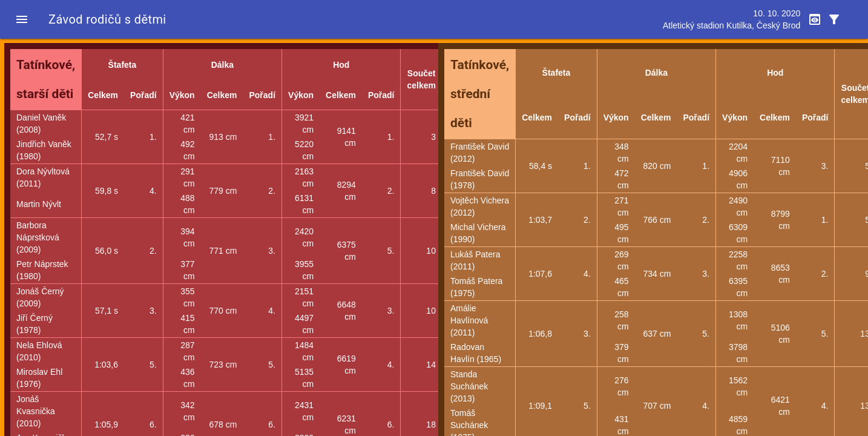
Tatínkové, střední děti (480, 94)
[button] (22, 19)
